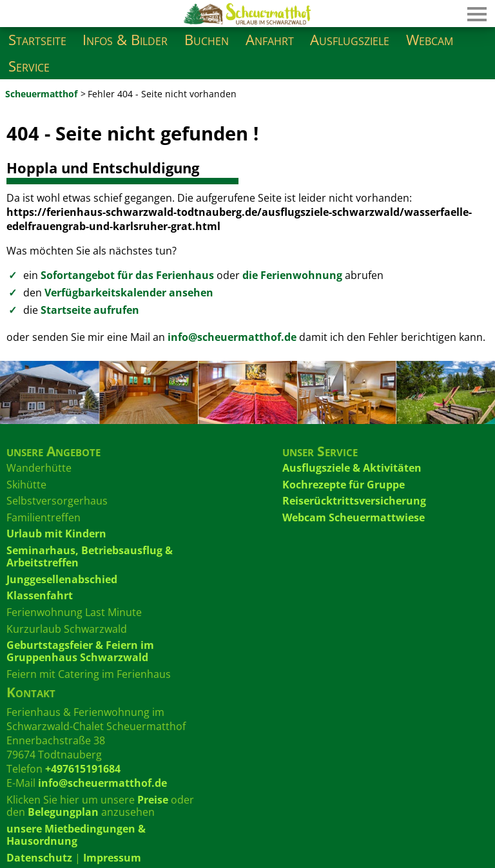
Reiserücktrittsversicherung (354, 501)
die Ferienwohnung (292, 275)
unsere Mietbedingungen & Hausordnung (76, 835)
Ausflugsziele (350, 40)
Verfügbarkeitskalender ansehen (129, 293)
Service (29, 66)
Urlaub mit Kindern (56, 534)
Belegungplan (63, 812)
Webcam (430, 40)
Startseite (37, 40)
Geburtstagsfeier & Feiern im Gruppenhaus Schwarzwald (80, 651)
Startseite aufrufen (90, 310)
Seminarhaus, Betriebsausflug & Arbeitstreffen (90, 556)
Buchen (207, 40)
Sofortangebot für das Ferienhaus (127, 275)
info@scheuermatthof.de (232, 337)
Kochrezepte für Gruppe (344, 485)
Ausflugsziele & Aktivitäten (352, 468)
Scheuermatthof (41, 94)
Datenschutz (39, 858)
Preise (153, 800)
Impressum (112, 858)
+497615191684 (83, 769)
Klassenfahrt (40, 595)
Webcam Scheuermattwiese (354, 517)
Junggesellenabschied (62, 579)
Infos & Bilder (125, 40)
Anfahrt (270, 40)
